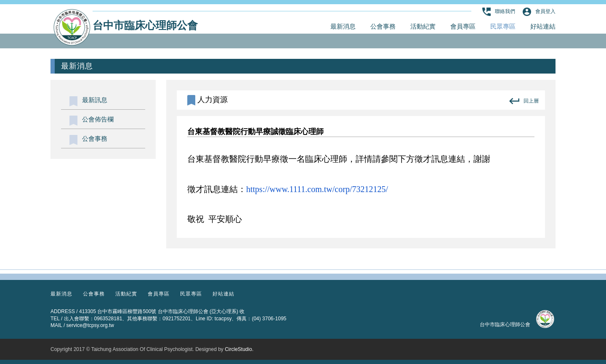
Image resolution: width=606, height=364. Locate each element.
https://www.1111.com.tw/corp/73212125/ (317, 189)
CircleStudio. (239, 349)
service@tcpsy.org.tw (90, 325)
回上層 (524, 101)
